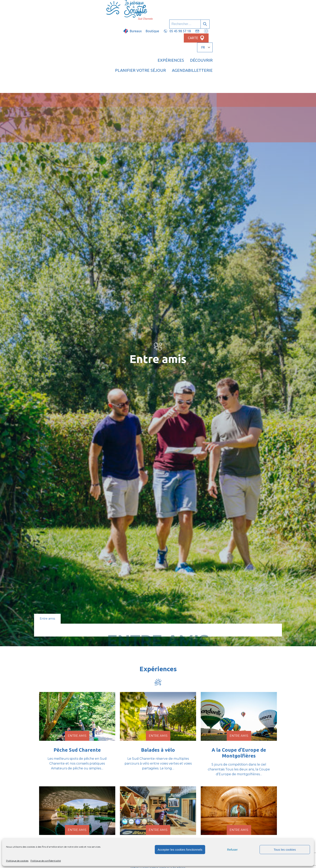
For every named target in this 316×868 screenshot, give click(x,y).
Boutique (174, 7)
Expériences (125, 19)
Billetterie (264, 19)
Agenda (236, 19)
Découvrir (156, 19)
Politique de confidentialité (46, 861)
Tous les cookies (285, 850)
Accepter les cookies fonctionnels (180, 850)
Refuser (232, 850)
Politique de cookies (17, 861)
